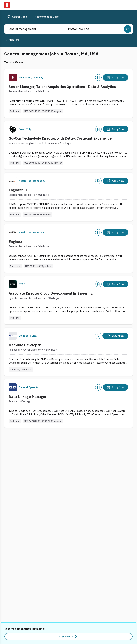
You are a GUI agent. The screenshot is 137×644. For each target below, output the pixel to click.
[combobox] (30, 29)
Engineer (16, 242)
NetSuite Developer (25, 345)
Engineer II (18, 190)
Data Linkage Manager (28, 397)
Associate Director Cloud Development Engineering (51, 293)
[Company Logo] (13, 77)
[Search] (128, 29)
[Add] (98, 77)
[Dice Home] (7, 5)
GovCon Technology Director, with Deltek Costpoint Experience (60, 138)
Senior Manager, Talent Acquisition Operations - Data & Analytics (62, 87)
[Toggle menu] (130, 5)
